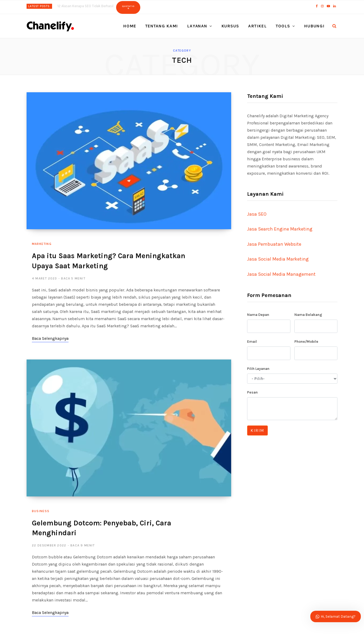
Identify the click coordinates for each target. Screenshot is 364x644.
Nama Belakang (308, 315)
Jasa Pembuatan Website (274, 244)
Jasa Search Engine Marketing (280, 229)
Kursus (230, 26)
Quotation (128, 7)
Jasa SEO (257, 214)
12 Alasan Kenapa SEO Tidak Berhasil (85, 6)
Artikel (257, 26)
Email (252, 342)
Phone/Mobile (306, 342)
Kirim (257, 430)
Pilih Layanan (258, 369)
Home (130, 26)
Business (41, 511)
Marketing (42, 244)
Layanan (197, 26)
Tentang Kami (162, 26)
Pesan (252, 392)
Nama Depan (258, 315)
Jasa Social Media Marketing (278, 259)
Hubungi (314, 26)
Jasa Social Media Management (281, 274)
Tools (283, 26)
